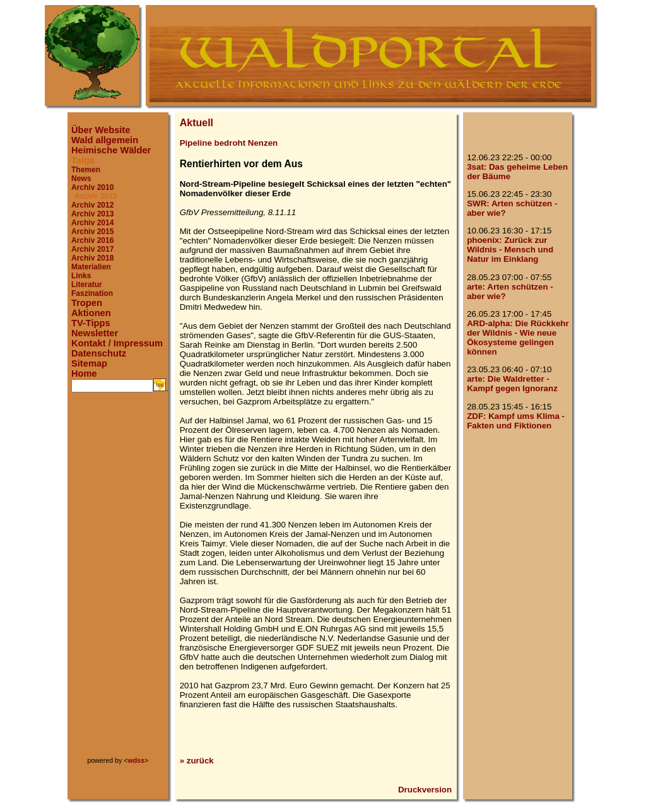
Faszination (92, 293)
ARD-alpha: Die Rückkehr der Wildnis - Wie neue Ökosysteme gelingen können (518, 338)
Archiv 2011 (96, 196)
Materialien (91, 267)
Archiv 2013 (92, 214)
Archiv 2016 (92, 240)
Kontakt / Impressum (117, 343)
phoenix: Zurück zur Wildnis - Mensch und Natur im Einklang (510, 250)
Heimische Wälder (111, 150)
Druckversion (425, 790)
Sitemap (89, 363)
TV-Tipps (91, 323)
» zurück (197, 761)
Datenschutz (99, 353)
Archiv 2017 (92, 249)
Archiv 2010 (92, 187)
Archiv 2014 (92, 223)
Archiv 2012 (92, 205)
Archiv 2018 (92, 258)
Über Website (101, 130)
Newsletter (95, 333)
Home (84, 374)
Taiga (83, 160)
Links (81, 276)
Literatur (87, 285)
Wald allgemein (105, 140)
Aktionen (91, 313)
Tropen (87, 303)
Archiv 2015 (92, 232)
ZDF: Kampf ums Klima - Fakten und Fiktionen (516, 421)
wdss (137, 760)
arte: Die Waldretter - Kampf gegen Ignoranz (512, 384)
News (81, 179)
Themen (86, 170)
